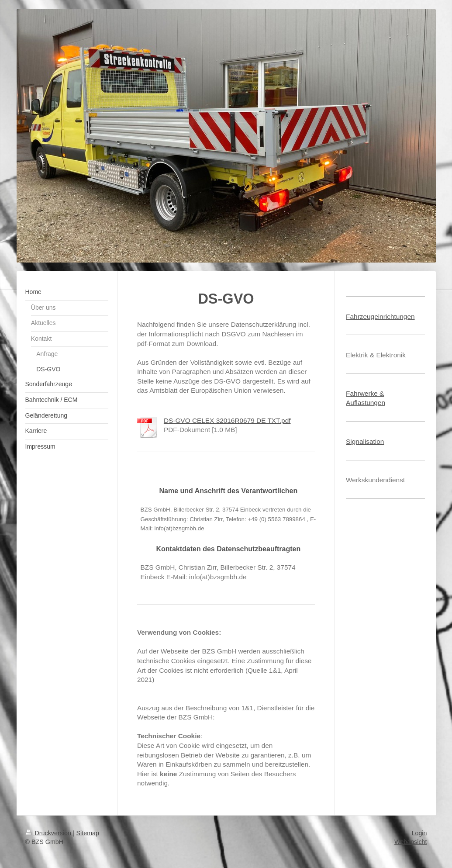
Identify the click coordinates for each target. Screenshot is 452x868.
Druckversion (49, 833)
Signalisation (365, 441)
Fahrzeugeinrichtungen (380, 316)
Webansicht (411, 842)
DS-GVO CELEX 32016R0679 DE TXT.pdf (227, 420)
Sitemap (88, 833)
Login (419, 833)
